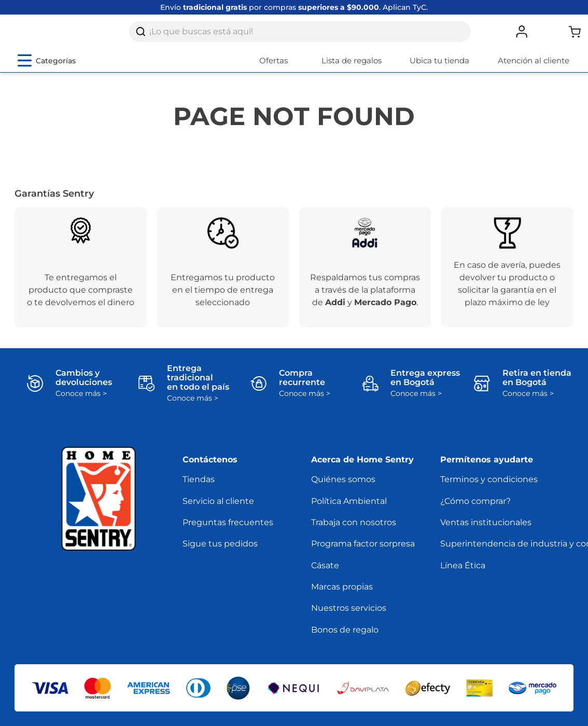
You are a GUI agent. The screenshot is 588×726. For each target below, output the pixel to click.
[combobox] (300, 37)
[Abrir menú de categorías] (47, 71)
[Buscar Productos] (141, 37)
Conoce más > (81, 405)
